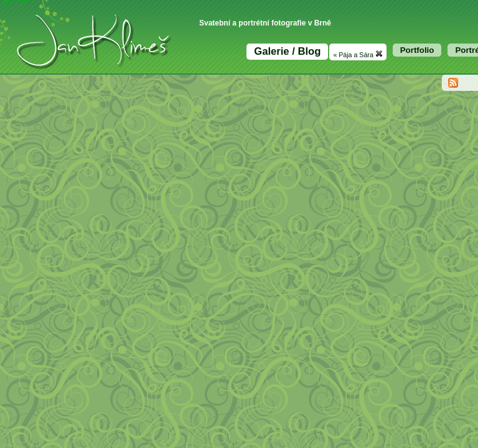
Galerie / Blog (287, 51)
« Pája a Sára (358, 54)
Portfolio (417, 50)
